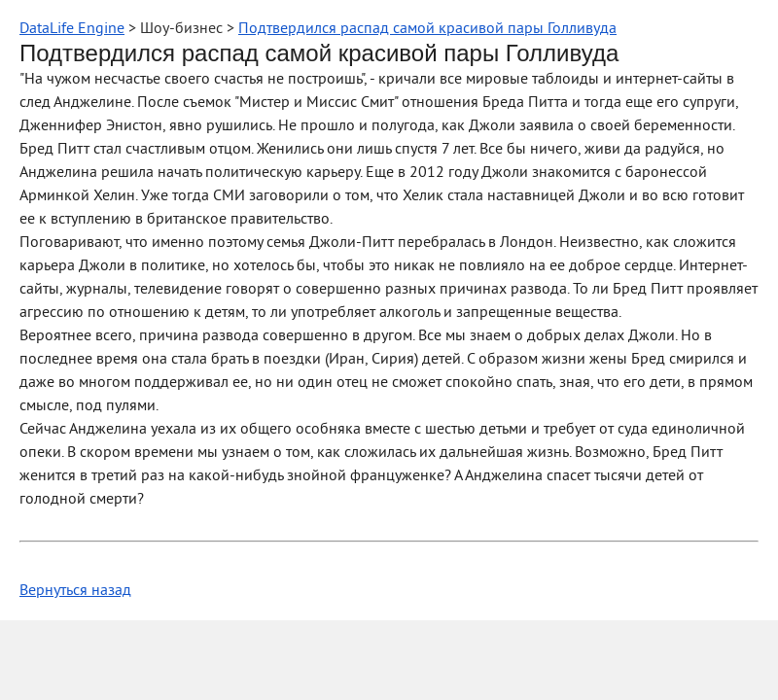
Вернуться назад (75, 591)
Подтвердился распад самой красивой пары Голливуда (427, 29)
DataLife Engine (72, 29)
